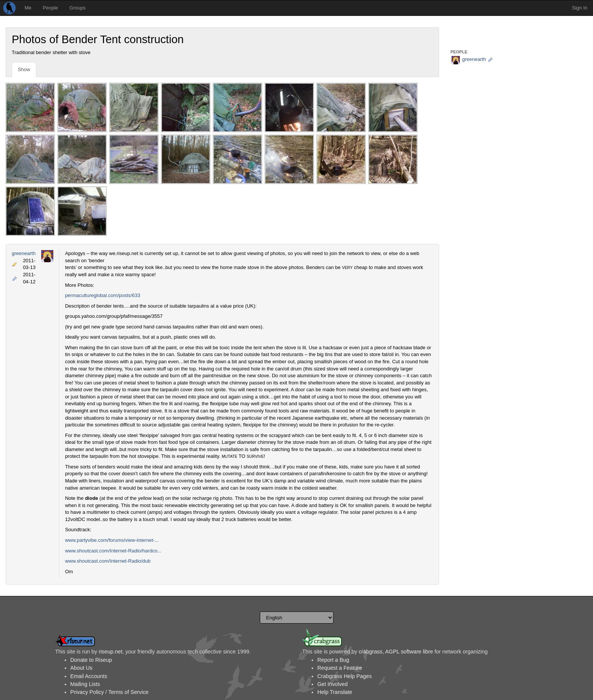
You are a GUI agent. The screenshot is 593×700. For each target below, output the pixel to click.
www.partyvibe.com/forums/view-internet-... (112, 540)
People (50, 8)
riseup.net (111, 652)
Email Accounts (89, 676)
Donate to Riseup (91, 660)
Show (24, 69)
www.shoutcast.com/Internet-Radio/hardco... (113, 551)
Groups (78, 8)
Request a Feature (340, 668)
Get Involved (332, 684)
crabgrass (370, 652)
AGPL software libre (409, 652)
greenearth (24, 253)
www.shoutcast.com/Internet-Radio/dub (108, 561)
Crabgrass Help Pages (345, 676)
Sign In (580, 8)
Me (28, 8)
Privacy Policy (87, 692)
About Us (81, 668)
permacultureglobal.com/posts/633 (103, 295)
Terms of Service (128, 692)
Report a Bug (333, 660)
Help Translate (335, 692)
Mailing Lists (85, 684)
